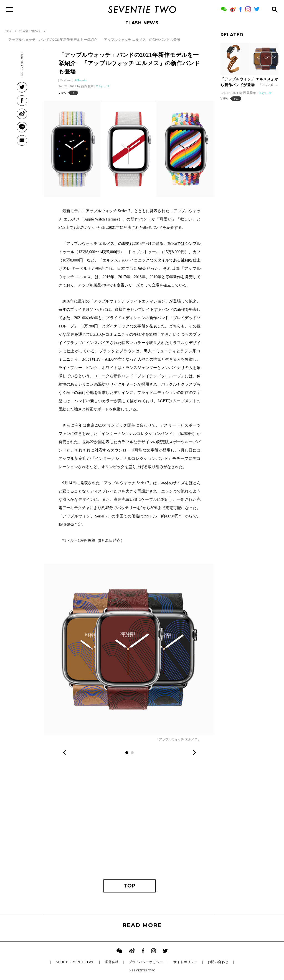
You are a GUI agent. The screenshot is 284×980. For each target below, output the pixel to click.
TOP (130, 886)
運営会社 (111, 962)
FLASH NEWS (142, 23)
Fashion (66, 80)
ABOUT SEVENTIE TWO (75, 962)
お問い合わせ (218, 962)
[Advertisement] (130, 821)
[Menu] (10, 9)
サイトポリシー (185, 962)
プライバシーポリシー (146, 962)
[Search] (274, 9)
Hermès (82, 80)
